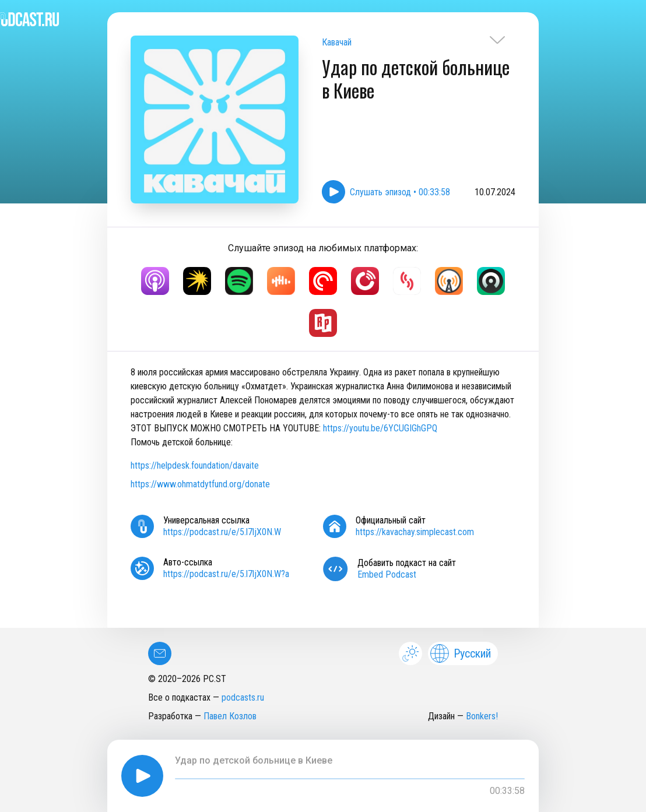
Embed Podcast (387, 574)
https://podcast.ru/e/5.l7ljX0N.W (222, 532)
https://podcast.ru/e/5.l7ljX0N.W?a (226, 574)
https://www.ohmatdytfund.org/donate (200, 484)
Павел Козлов (230, 716)
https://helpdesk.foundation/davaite (195, 465)
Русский (461, 653)
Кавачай (337, 42)
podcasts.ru (243, 697)
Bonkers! (482, 716)
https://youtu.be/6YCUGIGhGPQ (380, 428)
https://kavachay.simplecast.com (415, 532)
